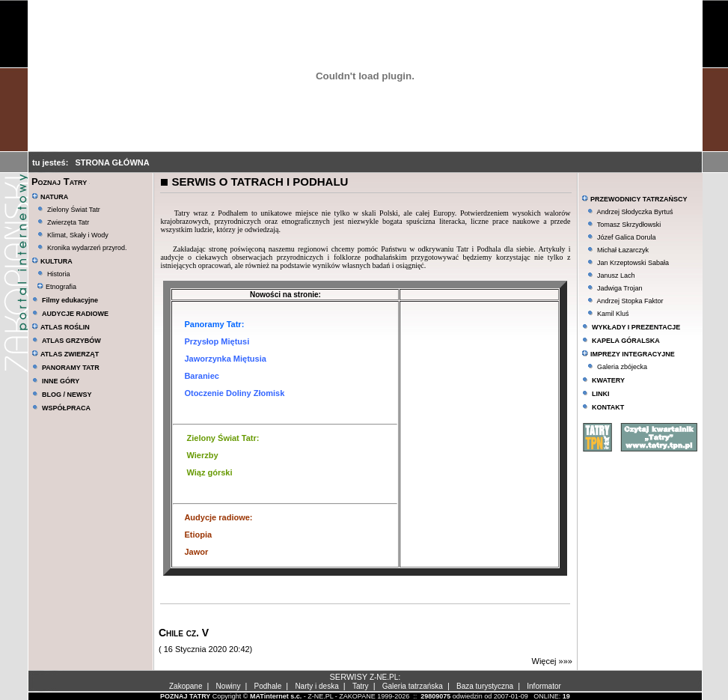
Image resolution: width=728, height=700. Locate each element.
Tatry (361, 686)
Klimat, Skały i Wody (78, 235)
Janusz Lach (616, 276)
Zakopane (186, 686)
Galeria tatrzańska (413, 686)
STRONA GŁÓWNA (113, 162)
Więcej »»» (552, 661)
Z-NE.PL (384, 677)
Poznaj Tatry (59, 182)
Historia (59, 274)
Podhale (268, 686)
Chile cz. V (184, 633)
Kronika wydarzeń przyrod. (87, 248)
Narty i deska (316, 686)
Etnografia (56, 287)
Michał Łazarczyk (623, 250)
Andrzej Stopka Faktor (630, 301)
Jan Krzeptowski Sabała (633, 263)
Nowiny (229, 686)
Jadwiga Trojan (620, 288)
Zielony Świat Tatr (74, 210)
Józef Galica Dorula (627, 237)
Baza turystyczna (485, 686)
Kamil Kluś (613, 314)
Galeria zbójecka (622, 367)
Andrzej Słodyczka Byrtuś (634, 212)
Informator (544, 686)
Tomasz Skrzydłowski (629, 225)
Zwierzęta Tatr (68, 222)
